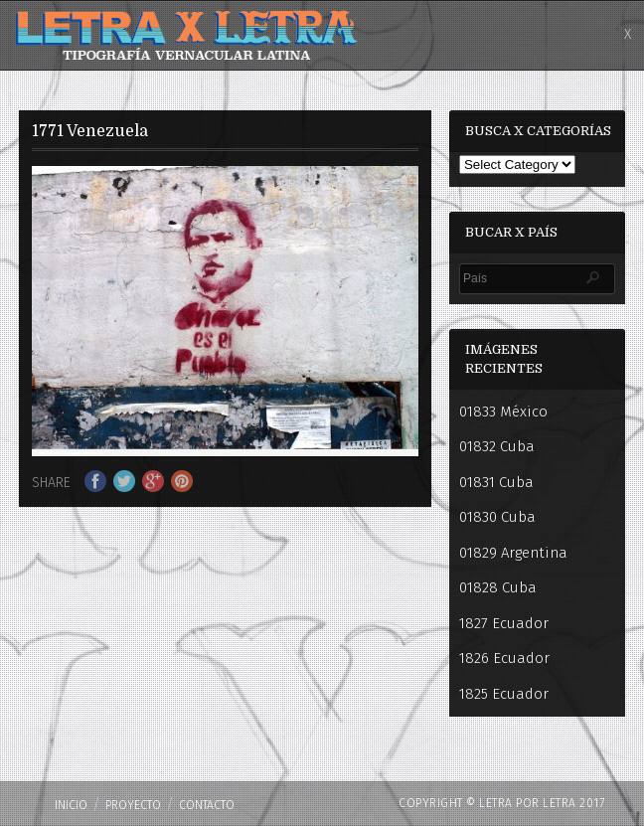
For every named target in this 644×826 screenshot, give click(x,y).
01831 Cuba (496, 482)
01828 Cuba (498, 587)
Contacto (207, 805)
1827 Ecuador (504, 623)
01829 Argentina (513, 553)
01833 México (503, 412)
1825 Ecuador (504, 694)
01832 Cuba (497, 446)
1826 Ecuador (504, 658)
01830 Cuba (497, 517)
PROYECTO (133, 805)
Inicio (71, 805)
